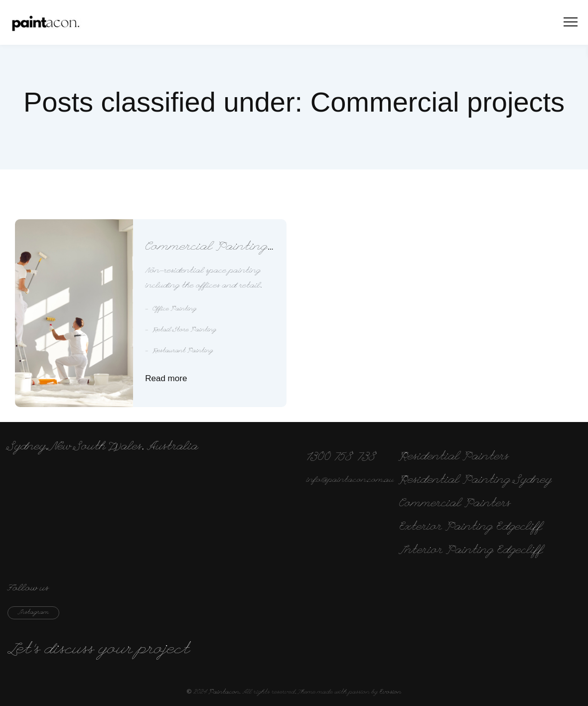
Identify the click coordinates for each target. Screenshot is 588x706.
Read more (166, 378)
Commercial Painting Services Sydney (206, 248)
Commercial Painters (455, 504)
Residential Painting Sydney (476, 481)
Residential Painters (454, 457)
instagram (33, 613)
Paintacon (224, 693)
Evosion (390, 693)
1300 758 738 (342, 458)
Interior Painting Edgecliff (471, 551)
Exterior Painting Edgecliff (471, 528)
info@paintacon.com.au (350, 481)
